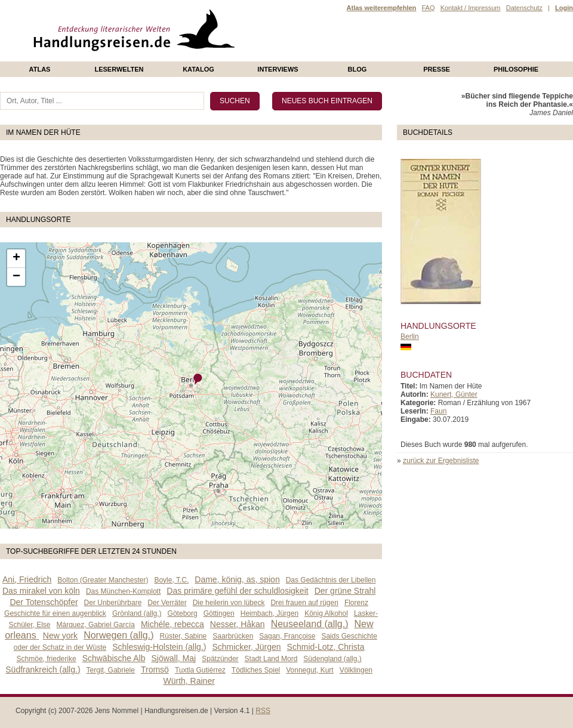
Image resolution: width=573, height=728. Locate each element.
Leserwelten (119, 69)
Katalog (198, 69)
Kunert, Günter (454, 394)
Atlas (40, 69)
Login (564, 8)
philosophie (516, 69)
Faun (438, 411)
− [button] (16, 277)
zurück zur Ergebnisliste (441, 461)
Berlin (410, 337)
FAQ (428, 8)
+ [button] (16, 258)
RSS (263, 711)
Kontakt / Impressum (471, 8)
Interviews (278, 69)
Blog (358, 69)
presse (437, 69)
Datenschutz (524, 8)
